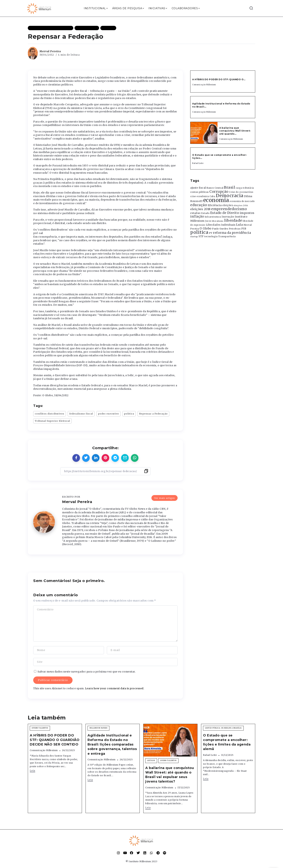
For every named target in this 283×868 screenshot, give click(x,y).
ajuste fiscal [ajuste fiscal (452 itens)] (198, 188)
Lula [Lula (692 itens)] (239, 225)
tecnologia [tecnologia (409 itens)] (211, 236)
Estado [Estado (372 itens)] (205, 213)
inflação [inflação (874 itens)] (197, 216)
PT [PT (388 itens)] (211, 233)
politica (129, 414)
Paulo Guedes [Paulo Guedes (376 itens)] (220, 229)
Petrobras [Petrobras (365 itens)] (235, 229)
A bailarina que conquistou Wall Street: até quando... (235, 131)
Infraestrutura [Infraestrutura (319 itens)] (213, 217)
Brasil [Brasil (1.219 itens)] (229, 187)
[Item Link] (204, 133)
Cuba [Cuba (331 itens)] (212, 196)
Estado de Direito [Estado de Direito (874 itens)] (225, 213)
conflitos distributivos (50, 414)
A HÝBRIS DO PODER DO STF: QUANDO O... (219, 79)
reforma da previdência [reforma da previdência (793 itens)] (232, 233)
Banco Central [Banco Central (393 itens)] (215, 188)
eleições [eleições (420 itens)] (228, 205)
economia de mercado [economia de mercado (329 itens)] (242, 201)
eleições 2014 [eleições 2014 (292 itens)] (241, 205)
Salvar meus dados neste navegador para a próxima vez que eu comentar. (87, 672)
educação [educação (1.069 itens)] (199, 205)
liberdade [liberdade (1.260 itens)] (233, 220)
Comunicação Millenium (204, 85)
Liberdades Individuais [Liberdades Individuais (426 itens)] (221, 225)
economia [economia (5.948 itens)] (216, 200)
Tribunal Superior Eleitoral (52, 421)
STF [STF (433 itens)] (201, 236)
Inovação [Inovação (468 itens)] (228, 217)
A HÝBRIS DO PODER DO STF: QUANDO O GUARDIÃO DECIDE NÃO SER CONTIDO (55, 740)
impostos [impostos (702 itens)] (247, 213)
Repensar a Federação (153, 414)
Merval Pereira (50, 51)
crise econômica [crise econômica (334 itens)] (200, 196)
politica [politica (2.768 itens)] (199, 232)
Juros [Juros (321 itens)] (208, 221)
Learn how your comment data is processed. (115, 688)
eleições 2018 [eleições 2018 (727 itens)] (200, 209)
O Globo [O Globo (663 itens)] (206, 228)
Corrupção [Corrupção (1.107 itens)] (219, 192)
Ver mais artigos (165, 498)
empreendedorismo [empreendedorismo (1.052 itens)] (229, 209)
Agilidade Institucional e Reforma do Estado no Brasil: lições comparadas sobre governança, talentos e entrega (112, 745)
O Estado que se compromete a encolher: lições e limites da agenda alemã (227, 742)
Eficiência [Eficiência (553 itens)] (215, 205)
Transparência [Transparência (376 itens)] (227, 236)
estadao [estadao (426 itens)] (195, 213)
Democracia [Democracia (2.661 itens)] (230, 196)
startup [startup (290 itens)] (194, 237)
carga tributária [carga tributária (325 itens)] (245, 188)
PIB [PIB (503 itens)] (244, 229)
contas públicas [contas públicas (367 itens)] (200, 192)
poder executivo (108, 414)
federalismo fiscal (81, 414)
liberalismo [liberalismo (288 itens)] (218, 221)
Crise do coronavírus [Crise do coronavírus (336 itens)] (241, 192)
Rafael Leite (198, 163)
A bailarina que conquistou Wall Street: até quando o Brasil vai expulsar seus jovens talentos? (170, 775)
